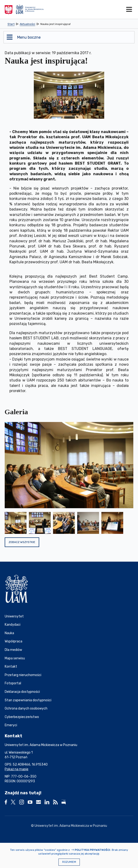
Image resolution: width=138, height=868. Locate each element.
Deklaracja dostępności (22, 692)
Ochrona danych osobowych (26, 708)
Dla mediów (13, 650)
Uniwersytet (14, 616)
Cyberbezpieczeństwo (22, 717)
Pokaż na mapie (17, 769)
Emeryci (11, 725)
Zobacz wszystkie (22, 542)
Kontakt (11, 667)
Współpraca (13, 641)
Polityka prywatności (92, 850)
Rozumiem (69, 862)
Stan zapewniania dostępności (28, 700)
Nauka (9, 633)
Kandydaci (13, 625)
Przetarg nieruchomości (23, 675)
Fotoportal (13, 683)
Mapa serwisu (15, 658)
